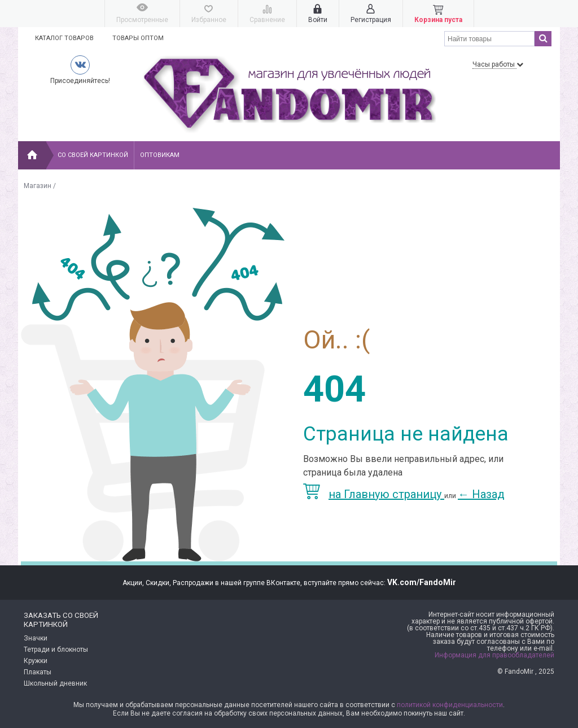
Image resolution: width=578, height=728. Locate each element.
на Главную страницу (374, 494)
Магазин (38, 186)
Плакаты (38, 672)
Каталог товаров (64, 38)
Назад (481, 494)
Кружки (36, 661)
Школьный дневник (55, 683)
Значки (36, 638)
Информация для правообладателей (494, 655)
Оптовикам (160, 155)
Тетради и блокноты (56, 649)
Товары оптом (138, 38)
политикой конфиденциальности (450, 705)
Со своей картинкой (93, 155)
